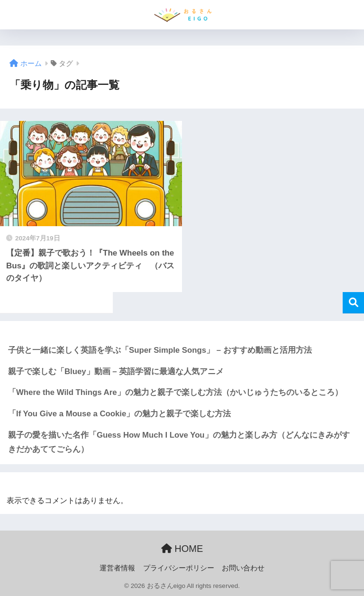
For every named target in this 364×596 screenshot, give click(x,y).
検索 (353, 303)
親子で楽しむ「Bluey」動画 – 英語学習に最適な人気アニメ (116, 371)
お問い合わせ (243, 568)
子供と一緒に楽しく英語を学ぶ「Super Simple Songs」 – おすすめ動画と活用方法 (160, 350)
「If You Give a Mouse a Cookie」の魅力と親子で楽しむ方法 (119, 414)
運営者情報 (117, 568)
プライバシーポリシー (179, 568)
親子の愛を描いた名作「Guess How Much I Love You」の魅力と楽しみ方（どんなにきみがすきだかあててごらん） (179, 442)
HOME (182, 549)
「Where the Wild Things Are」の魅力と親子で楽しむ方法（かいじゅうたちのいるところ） (175, 392)
